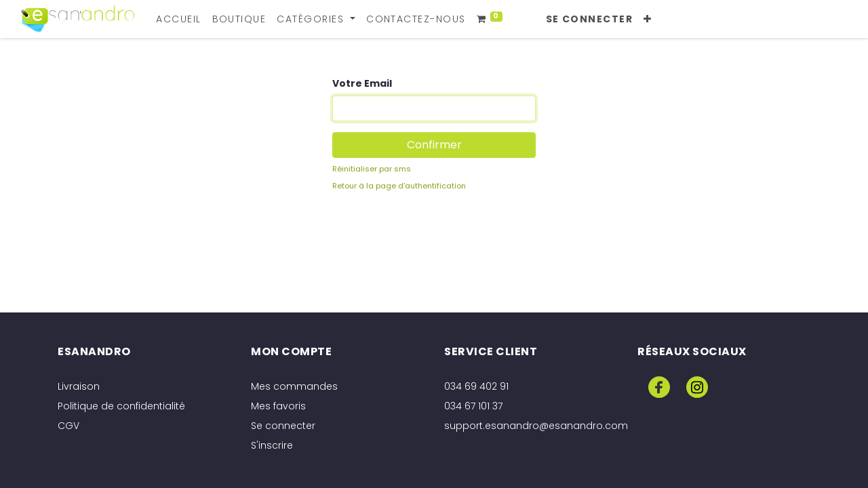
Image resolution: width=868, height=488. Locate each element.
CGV (68, 426)
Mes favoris (278, 406)
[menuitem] (178, 19)
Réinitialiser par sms (372, 169)
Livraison (79, 386)
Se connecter (590, 19)
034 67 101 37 (473, 406)
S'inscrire (272, 445)
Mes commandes (294, 386)
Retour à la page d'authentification (399, 186)
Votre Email (362, 83)
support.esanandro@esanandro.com (536, 426)
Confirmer (434, 145)
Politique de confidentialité (121, 406)
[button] (648, 19)
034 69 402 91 (476, 386)
